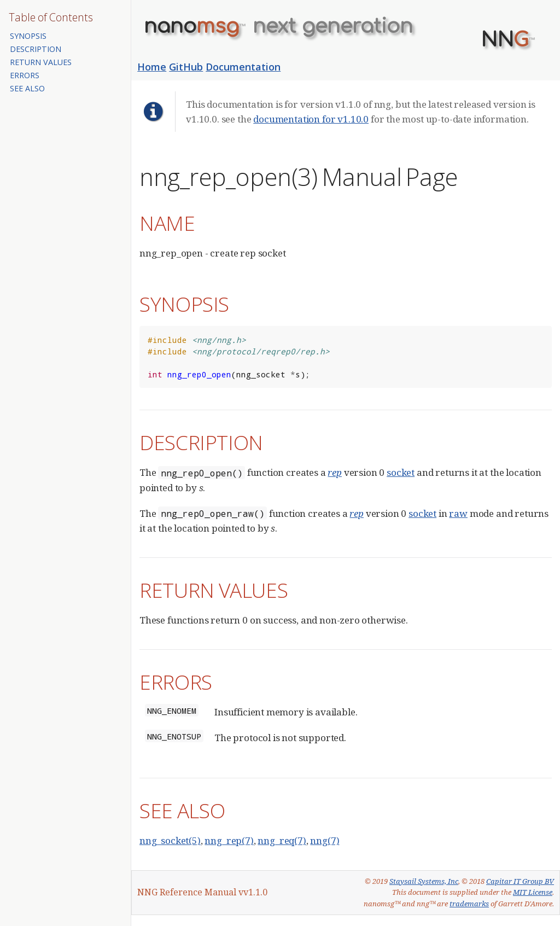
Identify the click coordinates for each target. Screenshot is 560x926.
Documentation (243, 67)
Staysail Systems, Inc (424, 881)
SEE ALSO (27, 88)
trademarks (469, 904)
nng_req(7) (282, 840)
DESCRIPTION (36, 49)
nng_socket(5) (170, 840)
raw (458, 513)
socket (401, 472)
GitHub (186, 67)
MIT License (533, 892)
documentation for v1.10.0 (311, 119)
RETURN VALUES (41, 62)
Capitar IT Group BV (520, 881)
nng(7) (325, 840)
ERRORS (25, 75)
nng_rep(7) (229, 840)
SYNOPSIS (28, 36)
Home (152, 67)
